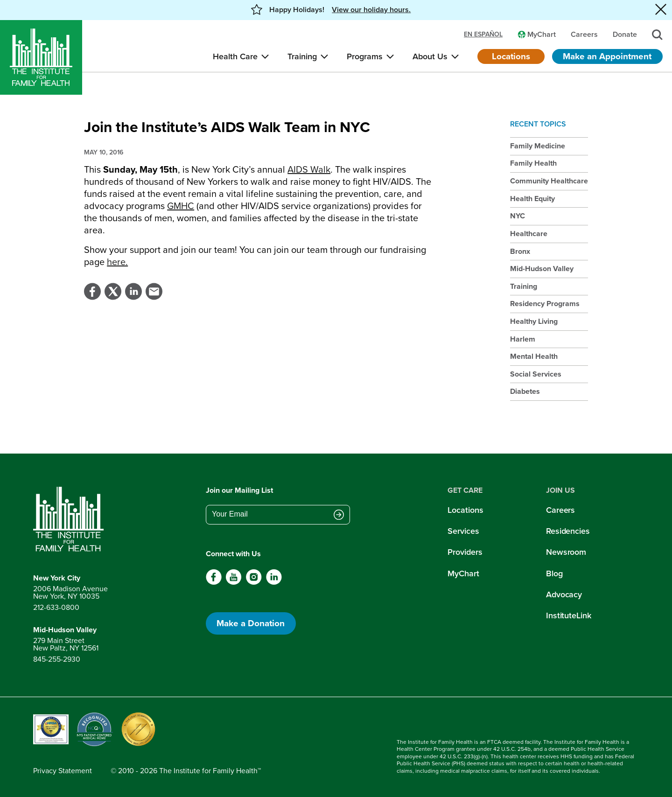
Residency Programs (545, 304)
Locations (511, 56)
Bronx (520, 251)
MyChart (463, 573)
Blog (554, 573)
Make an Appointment (607, 56)
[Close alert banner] (661, 10)
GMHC (181, 206)
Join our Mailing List (239, 490)
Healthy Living (534, 321)
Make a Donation (251, 623)
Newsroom (566, 552)
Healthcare (529, 234)
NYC (518, 216)
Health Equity (532, 199)
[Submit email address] (339, 515)
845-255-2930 (57, 659)
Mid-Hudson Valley (542, 269)
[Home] (41, 57)
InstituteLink (569, 615)
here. (117, 262)
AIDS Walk (309, 169)
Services (463, 531)
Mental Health (534, 356)
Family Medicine (538, 146)
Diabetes (525, 391)
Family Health (533, 163)
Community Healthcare (549, 181)
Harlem (523, 339)
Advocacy (564, 594)
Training (524, 286)
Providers (465, 552)
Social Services (536, 374)
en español (483, 35)
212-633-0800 (56, 607)
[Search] (657, 35)
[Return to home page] (70, 519)
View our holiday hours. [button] (371, 10)
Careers (560, 510)
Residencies (568, 531)
